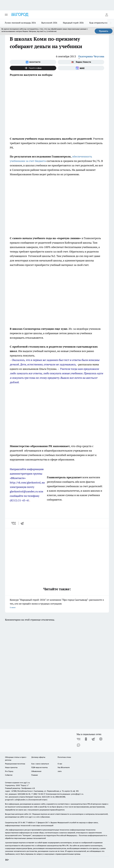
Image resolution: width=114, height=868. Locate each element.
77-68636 (29, 822)
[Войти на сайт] (107, 15)
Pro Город (9, 771)
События (9, 775)
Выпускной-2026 (49, 23)
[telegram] (23, 523)
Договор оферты (38, 757)
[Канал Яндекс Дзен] (33, 68)
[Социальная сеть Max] (81, 68)
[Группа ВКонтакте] (33, 62)
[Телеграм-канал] (93, 739)
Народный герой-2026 (73, 23)
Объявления (36, 771)
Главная (35, 775)
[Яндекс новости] (81, 62)
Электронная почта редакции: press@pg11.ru (64, 794)
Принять (104, 31)
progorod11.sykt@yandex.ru (16, 800)
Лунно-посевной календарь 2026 (20, 23)
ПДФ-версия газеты (39, 767)
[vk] (14, 523)
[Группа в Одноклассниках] (86, 739)
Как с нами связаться (40, 764)
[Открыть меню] (6, 15)
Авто (60, 771)
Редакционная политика (15, 764)
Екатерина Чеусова (91, 56)
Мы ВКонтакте (64, 767)
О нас (60, 764)
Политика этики (64, 757)
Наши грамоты (11, 767)
